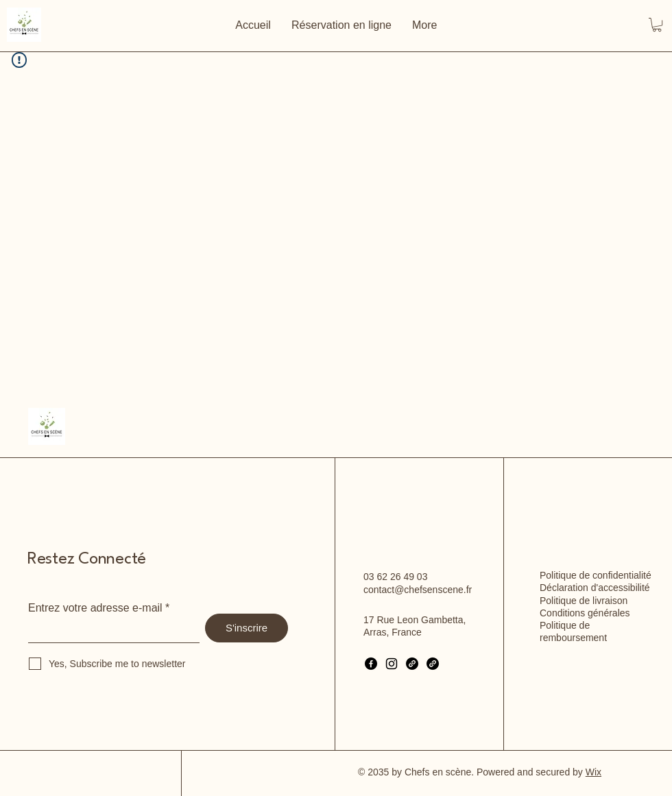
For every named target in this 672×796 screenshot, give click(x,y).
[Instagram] (392, 664)
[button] (657, 25)
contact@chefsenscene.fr (418, 590)
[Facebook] (371, 664)
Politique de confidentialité (596, 575)
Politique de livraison (584, 601)
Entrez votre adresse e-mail (95, 608)
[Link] (412, 664)
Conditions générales (585, 613)
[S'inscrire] (247, 628)
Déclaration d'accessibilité (595, 588)
